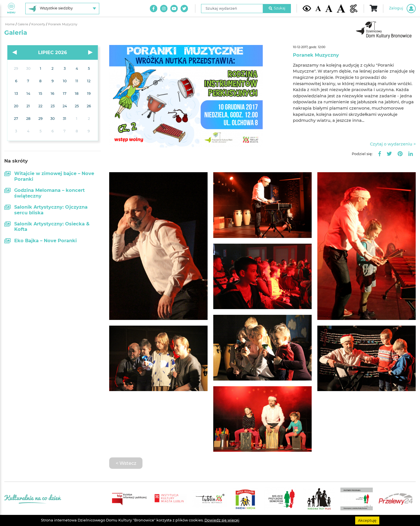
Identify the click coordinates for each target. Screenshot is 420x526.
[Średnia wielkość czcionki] (329, 8)
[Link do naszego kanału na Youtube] (174, 9)
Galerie (23, 24)
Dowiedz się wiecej (222, 520)
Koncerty (39, 24)
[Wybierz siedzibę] (62, 9)
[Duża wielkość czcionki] (341, 8)
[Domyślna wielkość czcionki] (318, 8)
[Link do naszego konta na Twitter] (184, 9)
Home (10, 24)
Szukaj (277, 8)
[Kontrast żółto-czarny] (307, 8)
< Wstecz (126, 463)
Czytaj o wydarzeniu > (393, 144)
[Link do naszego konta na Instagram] (164, 9)
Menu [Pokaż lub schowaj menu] (11, 8)
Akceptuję (367, 520)
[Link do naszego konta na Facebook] (154, 9)
